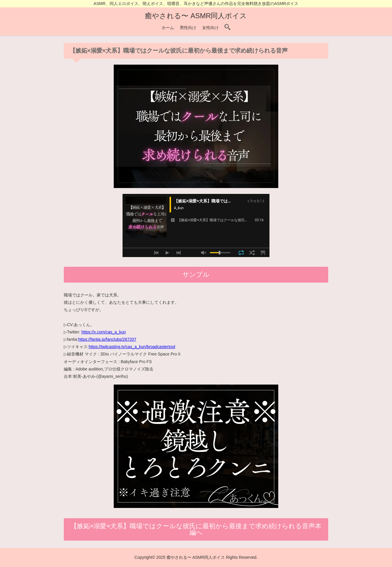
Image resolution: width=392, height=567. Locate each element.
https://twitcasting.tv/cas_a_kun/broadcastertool (132, 347)
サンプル (196, 275)
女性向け (210, 28)
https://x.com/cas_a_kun (104, 332)
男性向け (188, 28)
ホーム (168, 28)
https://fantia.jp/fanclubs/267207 (107, 339)
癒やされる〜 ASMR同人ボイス (196, 16)
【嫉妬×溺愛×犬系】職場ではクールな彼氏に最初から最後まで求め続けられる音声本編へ (196, 529)
